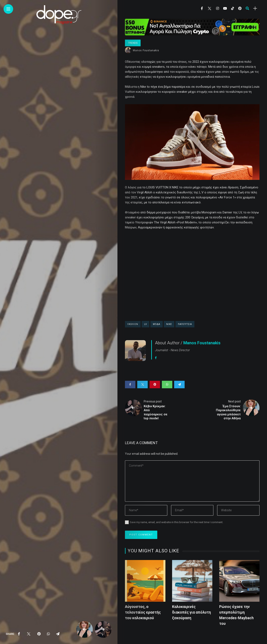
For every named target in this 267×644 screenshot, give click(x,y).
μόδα (157, 324)
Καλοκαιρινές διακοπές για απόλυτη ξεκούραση (191, 612)
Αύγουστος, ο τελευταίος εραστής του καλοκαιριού (143, 612)
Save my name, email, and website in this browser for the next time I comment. (176, 522)
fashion (133, 324)
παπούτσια (185, 324)
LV (145, 324)
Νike (169, 324)
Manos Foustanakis (146, 50)
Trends (133, 43)
